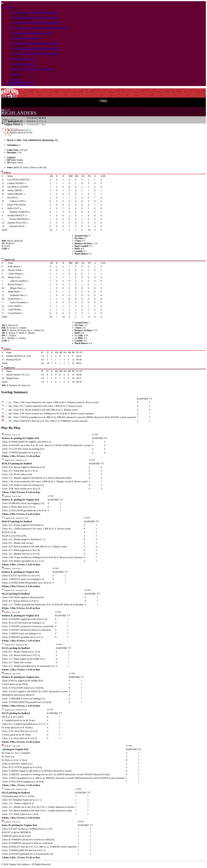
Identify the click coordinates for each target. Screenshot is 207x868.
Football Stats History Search (20, 82)
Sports (10, 7)
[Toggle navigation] (2, 3)
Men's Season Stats (21, 33)
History (38, 38)
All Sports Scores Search (18, 85)
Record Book (52, 12)
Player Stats (40, 12)
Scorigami (64, 28)
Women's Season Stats (41, 33)
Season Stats (28, 12)
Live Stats (17, 12)
